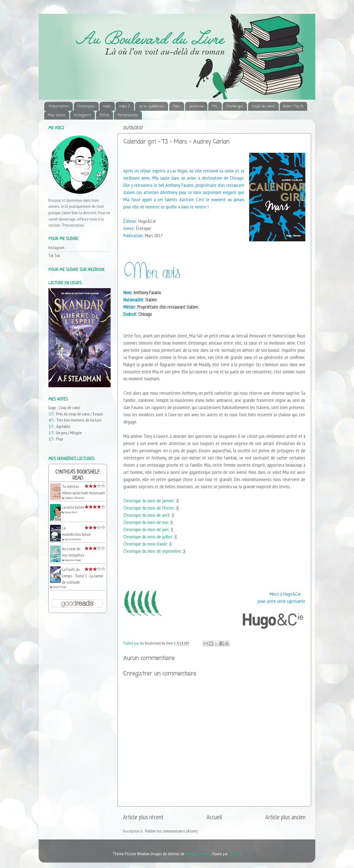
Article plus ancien (285, 817)
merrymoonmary (198, 854)
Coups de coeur (263, 106)
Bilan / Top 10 (293, 106)
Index (107, 106)
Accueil (214, 817)
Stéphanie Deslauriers (75, 498)
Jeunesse (196, 106)
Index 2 (125, 106)
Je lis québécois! (151, 106)
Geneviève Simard (73, 560)
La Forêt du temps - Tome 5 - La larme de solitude (83, 576)
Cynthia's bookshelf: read (78, 475)
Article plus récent (143, 817)
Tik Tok (54, 255)
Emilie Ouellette (73, 539)
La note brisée (73, 507)
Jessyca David (71, 512)
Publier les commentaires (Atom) (171, 831)
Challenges (235, 106)
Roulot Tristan (59, 587)
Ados (177, 106)
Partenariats (128, 115)
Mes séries (57, 115)
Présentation (59, 106)
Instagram (82, 115)
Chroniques (86, 106)
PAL (215, 106)
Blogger (235, 854)
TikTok (104, 115)
